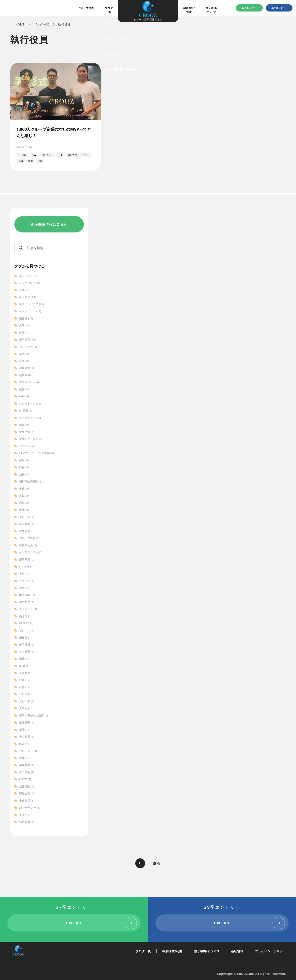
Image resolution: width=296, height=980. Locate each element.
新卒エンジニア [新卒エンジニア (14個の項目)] (32, 304)
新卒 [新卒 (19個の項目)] (25, 290)
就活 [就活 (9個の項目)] (24, 354)
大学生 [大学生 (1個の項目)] (25, 708)
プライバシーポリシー (270, 951)
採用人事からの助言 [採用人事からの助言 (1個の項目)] (34, 715)
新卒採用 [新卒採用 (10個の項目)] (27, 340)
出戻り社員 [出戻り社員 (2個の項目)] (28, 545)
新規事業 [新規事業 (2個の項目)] (27, 559)
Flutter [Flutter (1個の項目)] (26, 566)
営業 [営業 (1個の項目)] (24, 758)
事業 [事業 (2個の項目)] (24, 510)
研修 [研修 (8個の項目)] (24, 361)
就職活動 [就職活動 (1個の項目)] (27, 786)
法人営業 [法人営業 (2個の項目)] (27, 524)
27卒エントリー (249, 8)
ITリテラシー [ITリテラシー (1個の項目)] (30, 808)
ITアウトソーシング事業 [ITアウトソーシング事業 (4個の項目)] (36, 453)
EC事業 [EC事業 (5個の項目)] (26, 410)
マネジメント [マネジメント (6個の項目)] (29, 382)
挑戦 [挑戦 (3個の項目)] (24, 496)
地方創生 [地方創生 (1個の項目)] (27, 602)
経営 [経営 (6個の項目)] (24, 389)
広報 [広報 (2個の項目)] (24, 503)
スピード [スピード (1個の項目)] (27, 701)
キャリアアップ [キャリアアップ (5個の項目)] (31, 418)
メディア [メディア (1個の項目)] (27, 581)
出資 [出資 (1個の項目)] (24, 744)
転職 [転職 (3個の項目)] (24, 467)
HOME (20, 24)
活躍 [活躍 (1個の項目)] (24, 659)
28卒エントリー (279, 8)
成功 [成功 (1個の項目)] (24, 588)
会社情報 (237, 951)
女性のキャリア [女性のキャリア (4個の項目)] (31, 439)
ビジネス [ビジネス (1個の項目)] (27, 630)
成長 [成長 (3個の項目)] (24, 474)
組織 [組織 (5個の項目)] (24, 425)
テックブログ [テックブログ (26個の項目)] (30, 283)
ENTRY (74, 923)
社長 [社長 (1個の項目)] (24, 680)
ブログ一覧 (109, 10)
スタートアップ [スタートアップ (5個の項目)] (31, 403)
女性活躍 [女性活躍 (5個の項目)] (27, 432)
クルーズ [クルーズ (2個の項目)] (27, 517)
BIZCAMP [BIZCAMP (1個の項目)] (28, 595)
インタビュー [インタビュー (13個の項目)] (30, 311)
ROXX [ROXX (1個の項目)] (25, 779)
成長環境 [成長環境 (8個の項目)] (27, 368)
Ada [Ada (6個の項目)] (24, 396)
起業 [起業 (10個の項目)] (25, 333)
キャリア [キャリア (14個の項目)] (27, 297)
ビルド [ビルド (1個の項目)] (25, 694)
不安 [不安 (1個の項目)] (24, 815)
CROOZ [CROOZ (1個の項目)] (26, 623)
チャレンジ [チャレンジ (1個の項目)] (28, 609)
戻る (157, 863)
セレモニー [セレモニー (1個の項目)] (28, 751)
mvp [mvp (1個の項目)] (24, 666)
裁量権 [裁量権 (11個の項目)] (26, 318)
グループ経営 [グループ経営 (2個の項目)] (29, 538)
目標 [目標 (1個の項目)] (24, 687)
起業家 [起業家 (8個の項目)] (25, 375)
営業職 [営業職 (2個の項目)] (25, 531)
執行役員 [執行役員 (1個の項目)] (27, 822)
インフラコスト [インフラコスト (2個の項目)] (31, 552)
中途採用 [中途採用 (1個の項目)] (27, 801)
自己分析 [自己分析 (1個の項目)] (27, 772)
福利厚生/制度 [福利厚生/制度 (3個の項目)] (30, 481)
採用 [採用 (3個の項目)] (24, 460)
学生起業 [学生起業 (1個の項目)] (27, 737)
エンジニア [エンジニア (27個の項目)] (29, 276)
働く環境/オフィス (211, 10)
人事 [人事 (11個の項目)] (25, 325)
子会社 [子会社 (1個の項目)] (25, 673)
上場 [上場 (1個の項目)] (24, 730)
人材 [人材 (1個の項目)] (24, 574)
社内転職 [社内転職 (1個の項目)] (27, 652)
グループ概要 (86, 8)
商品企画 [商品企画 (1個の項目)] (27, 793)
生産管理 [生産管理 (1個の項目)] (27, 722)
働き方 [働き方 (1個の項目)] (25, 616)
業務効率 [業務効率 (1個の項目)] (27, 765)
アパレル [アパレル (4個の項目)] (27, 446)
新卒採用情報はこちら (49, 224)
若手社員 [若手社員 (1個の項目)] (27, 645)
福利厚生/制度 (189, 10)
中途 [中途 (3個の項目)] (24, 489)
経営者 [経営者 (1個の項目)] (25, 637)
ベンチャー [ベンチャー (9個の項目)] (28, 347)
